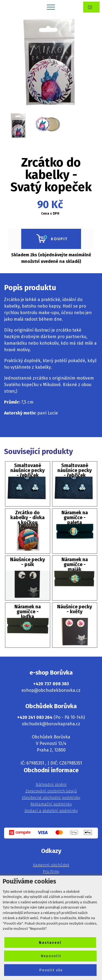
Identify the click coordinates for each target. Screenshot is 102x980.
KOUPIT (51, 239)
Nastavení (50, 943)
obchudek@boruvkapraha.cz (51, 724)
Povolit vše (51, 970)
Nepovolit (51, 956)
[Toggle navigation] (51, 7)
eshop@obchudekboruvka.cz (51, 690)
